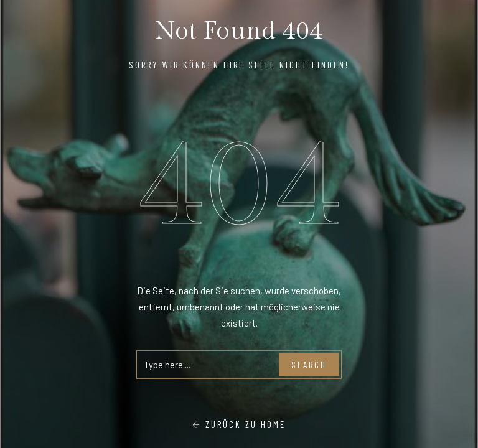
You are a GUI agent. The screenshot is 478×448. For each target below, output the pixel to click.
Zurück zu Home (239, 424)
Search (309, 364)
